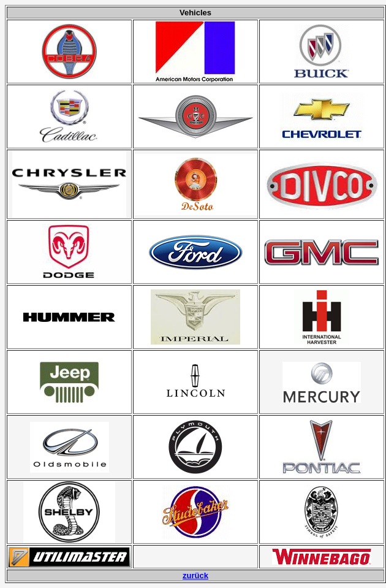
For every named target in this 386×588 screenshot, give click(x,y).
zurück (195, 575)
